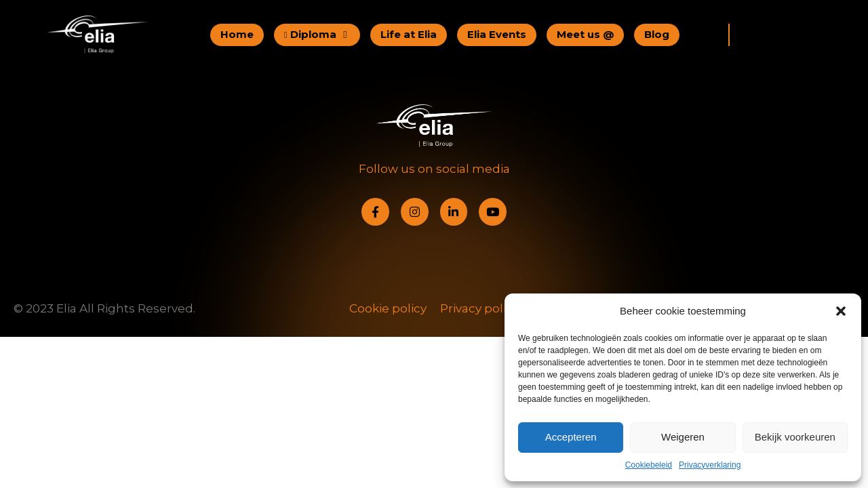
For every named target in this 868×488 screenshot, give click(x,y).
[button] (841, 311)
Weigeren (683, 437)
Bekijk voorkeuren (795, 437)
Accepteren (571, 437)
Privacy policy (479, 308)
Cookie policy (388, 308)
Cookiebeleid (649, 465)
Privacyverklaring (710, 465)
